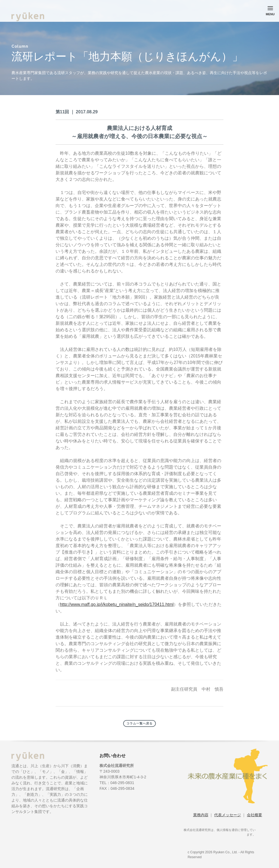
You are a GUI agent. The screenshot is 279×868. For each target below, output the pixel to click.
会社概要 (254, 815)
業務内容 (201, 815)
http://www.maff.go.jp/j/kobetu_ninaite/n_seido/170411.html (117, 604)
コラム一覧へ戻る (139, 723)
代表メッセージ (228, 815)
